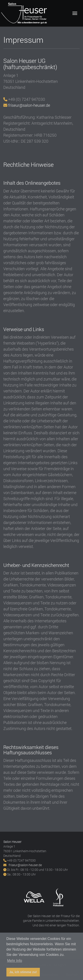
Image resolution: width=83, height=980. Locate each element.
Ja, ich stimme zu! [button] (23, 972)
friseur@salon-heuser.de (29, 105)
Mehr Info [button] (15, 961)
